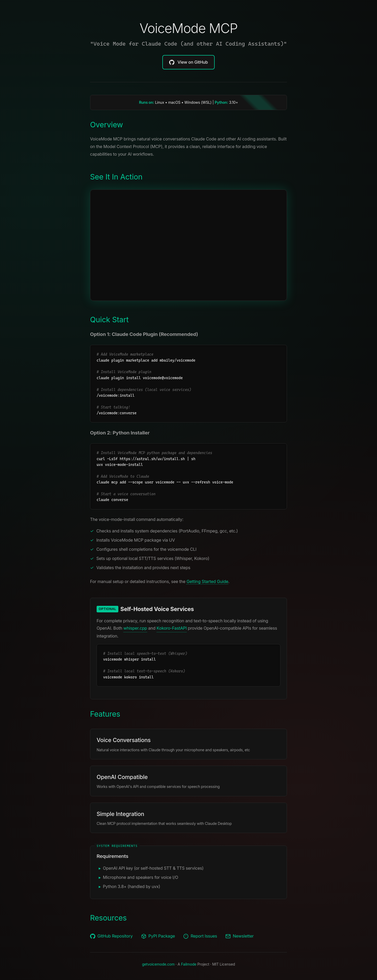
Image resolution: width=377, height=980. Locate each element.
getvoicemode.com (158, 964)
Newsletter (240, 936)
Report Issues (200, 936)
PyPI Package (158, 936)
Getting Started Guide (207, 581)
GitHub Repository (111, 936)
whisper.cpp (135, 628)
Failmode (189, 964)
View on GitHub (188, 62)
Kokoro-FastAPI (172, 628)
